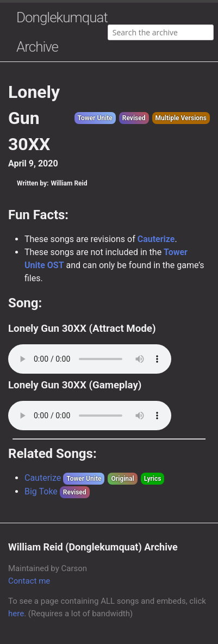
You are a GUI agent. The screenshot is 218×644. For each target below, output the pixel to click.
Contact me (29, 581)
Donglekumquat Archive (62, 32)
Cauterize (156, 239)
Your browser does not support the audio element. (90, 359)
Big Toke (41, 491)
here (16, 614)
